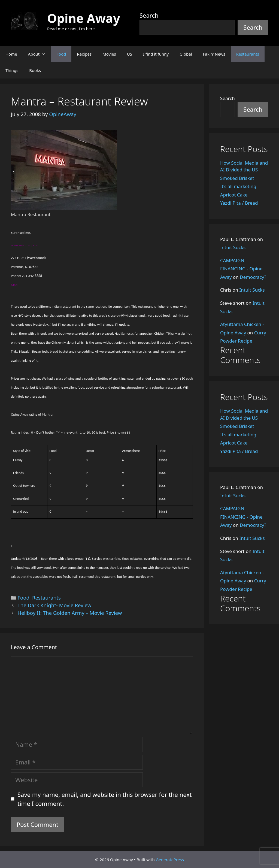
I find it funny (156, 54)
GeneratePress (170, 860)
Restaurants (248, 54)
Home (11, 54)
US (130, 54)
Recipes (84, 54)
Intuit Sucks (233, 247)
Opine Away (84, 18)
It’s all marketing (238, 186)
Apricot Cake (234, 195)
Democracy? (253, 277)
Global (186, 54)
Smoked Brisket (237, 178)
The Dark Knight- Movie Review (54, 605)
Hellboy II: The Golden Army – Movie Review (70, 613)
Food (61, 54)
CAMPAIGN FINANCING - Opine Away (241, 269)
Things (12, 70)
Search (149, 15)
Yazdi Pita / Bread (239, 203)
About (40, 54)
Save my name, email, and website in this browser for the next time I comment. (105, 799)
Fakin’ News (214, 54)
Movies (109, 54)
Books (35, 70)
